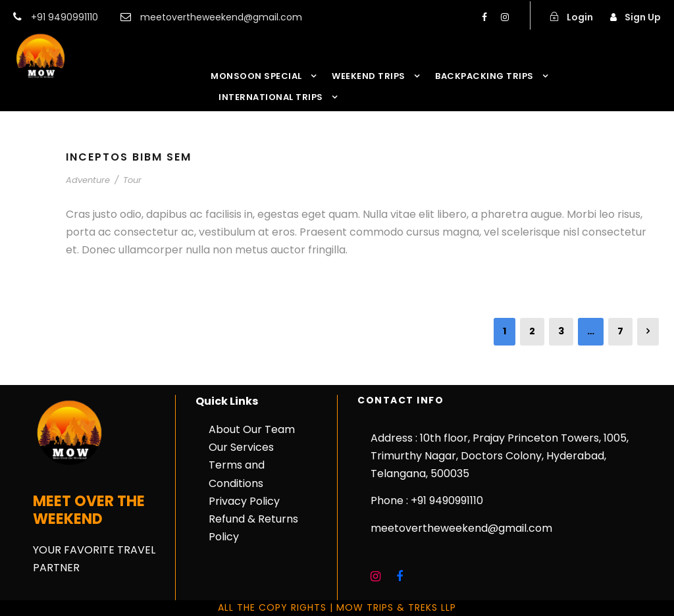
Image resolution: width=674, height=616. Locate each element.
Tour (132, 180)
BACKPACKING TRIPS (484, 76)
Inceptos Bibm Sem (129, 157)
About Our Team (252, 429)
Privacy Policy (244, 501)
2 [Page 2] (532, 331)
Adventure (88, 180)
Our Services (241, 447)
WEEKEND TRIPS (369, 76)
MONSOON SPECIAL (256, 76)
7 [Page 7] (620, 331)
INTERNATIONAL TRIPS (271, 97)
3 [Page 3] (561, 331)
